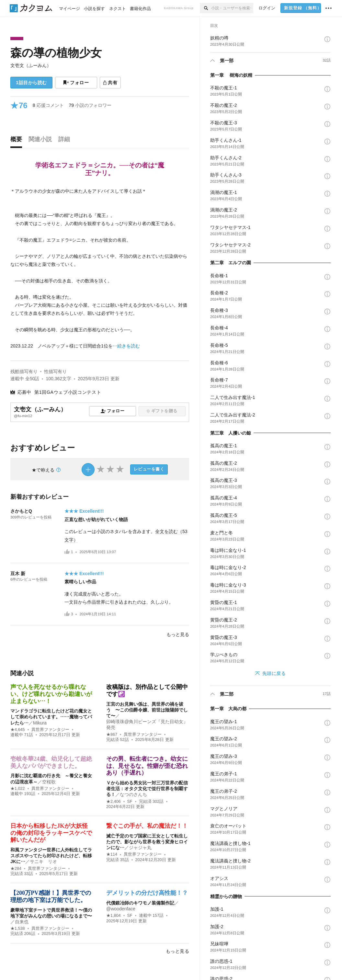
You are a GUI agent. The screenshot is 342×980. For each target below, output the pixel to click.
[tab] (18, 141)
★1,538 (18, 929)
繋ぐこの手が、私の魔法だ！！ (147, 826)
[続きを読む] (100, 269)
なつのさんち (133, 794)
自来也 (22, 922)
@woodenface (121, 909)
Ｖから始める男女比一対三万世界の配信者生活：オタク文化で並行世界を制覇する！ (147, 789)
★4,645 (18, 730)
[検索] (205, 8)
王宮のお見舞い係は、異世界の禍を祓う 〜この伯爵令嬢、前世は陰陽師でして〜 (147, 710)
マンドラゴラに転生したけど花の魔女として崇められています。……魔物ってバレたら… (51, 717)
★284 (16, 869)
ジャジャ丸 (140, 848)
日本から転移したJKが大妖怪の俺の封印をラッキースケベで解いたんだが (51, 833)
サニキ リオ (43, 861)
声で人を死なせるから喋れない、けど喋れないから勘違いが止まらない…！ (51, 694)
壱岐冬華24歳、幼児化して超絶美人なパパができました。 (51, 762)
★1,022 (18, 789)
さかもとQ (21, 511)
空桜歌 (49, 782)
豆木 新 (18, 574)
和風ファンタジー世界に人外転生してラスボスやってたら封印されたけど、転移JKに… (51, 856)
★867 (112, 735)
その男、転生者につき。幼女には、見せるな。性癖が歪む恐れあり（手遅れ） (147, 766)
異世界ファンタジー (50, 730)
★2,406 (114, 802)
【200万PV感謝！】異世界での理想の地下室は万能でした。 (51, 896)
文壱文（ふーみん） (31, 65)
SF (130, 802)
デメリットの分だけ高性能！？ (147, 893)
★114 (112, 854)
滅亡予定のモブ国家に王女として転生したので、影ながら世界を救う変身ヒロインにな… (147, 842)
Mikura (40, 723)
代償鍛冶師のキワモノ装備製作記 (140, 903)
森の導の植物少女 (56, 53)
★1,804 (114, 916)
